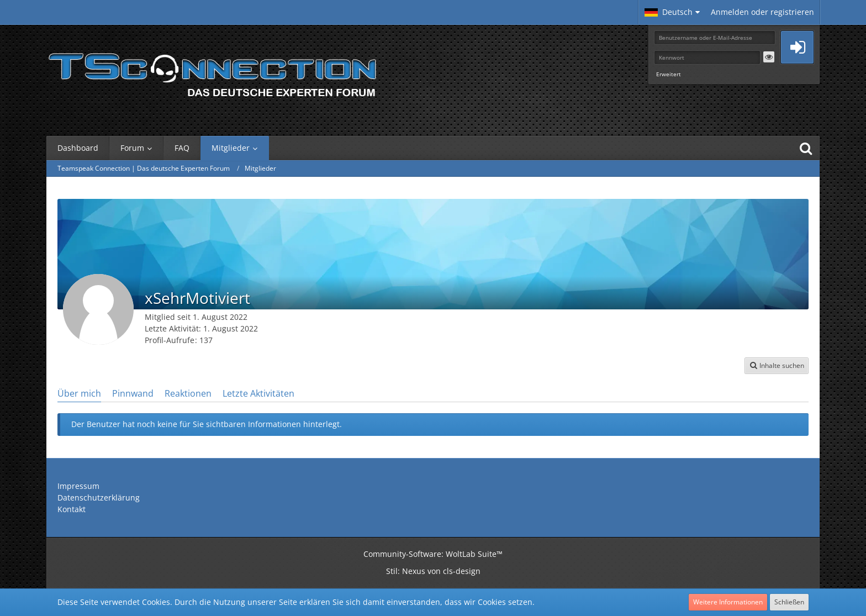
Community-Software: (433, 554)
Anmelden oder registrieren (762, 12)
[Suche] (806, 148)
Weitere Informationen (728, 602)
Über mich (79, 393)
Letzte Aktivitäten (258, 393)
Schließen (789, 602)
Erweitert (669, 74)
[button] (672, 12)
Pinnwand (133, 393)
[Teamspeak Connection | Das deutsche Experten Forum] (212, 72)
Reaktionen (188, 393)
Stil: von (433, 571)
